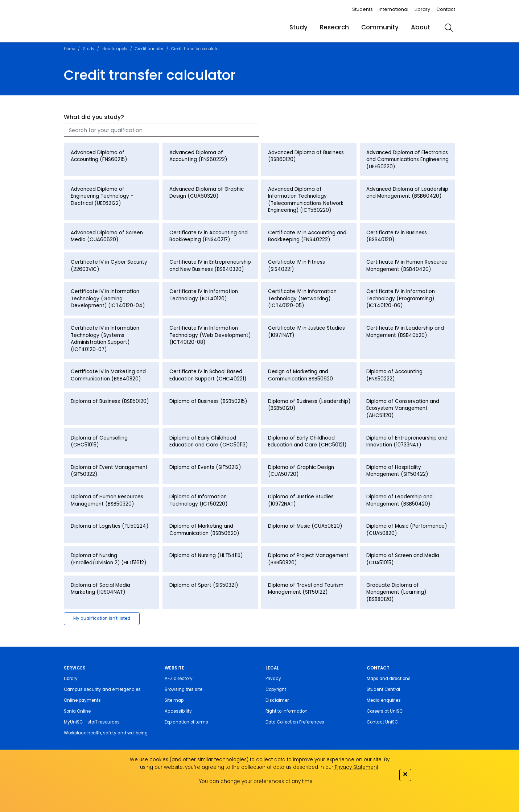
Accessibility (178, 711)
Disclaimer (277, 700)
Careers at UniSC (385, 711)
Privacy (273, 679)
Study (298, 27)
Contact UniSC (382, 722)
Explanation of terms (186, 722)
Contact (446, 9)
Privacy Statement (357, 767)
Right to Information (287, 711)
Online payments (82, 700)
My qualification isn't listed (102, 618)
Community (380, 27)
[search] (449, 28)
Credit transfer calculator (195, 49)
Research (334, 27)
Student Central (383, 689)
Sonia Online (77, 711)
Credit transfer (149, 49)
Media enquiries (384, 700)
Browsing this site (184, 689)
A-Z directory (179, 679)
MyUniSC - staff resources (92, 722)
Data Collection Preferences (295, 722)
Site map (174, 700)
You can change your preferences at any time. (256, 781)
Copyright (276, 689)
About (421, 27)
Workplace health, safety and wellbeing (106, 733)
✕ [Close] (405, 774)
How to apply (115, 49)
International (394, 9)
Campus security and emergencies (102, 689)
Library (422, 9)
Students (363, 9)
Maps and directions (389, 679)
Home (69, 49)
